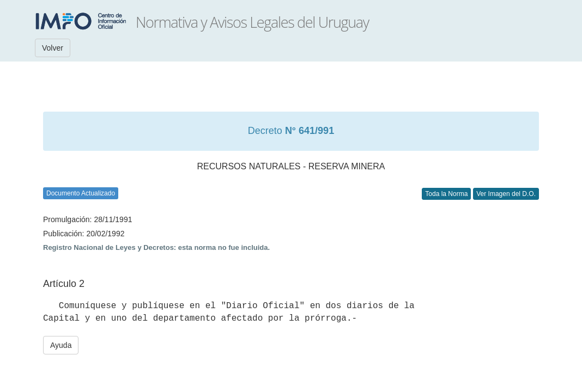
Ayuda (61, 345)
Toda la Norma (446, 194)
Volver (53, 48)
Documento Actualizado (81, 193)
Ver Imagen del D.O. (506, 194)
